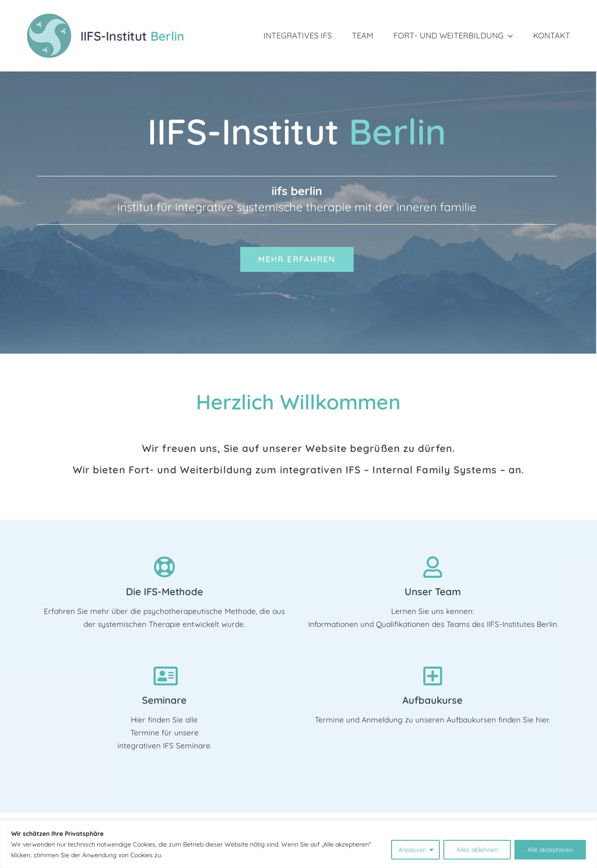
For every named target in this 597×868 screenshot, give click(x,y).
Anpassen (412, 850)
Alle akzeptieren (550, 850)
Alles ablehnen (477, 850)
